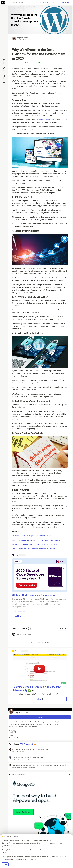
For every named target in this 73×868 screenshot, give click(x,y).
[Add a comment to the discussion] (42, 636)
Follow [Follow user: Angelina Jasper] (40, 717)
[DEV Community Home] (3, 3)
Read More (17, 616)
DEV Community (27, 744)
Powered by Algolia (42, 3)
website (26, 63)
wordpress (17, 63)
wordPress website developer (47, 120)
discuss (41, 63)
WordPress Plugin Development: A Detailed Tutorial (32, 536)
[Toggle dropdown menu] (66, 555)
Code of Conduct (35, 643)
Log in (54, 3)
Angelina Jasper (23, 38)
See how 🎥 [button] (40, 699)
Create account (65, 3)
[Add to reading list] (4, 77)
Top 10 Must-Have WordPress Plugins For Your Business (34, 549)
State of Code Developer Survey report (34, 595)
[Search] (9, 3)
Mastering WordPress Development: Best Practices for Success (36, 540)
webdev (33, 63)
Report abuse (46, 643)
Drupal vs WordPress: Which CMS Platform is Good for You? (35, 544)
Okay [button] (5, 864)
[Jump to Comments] (4, 69)
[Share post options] (4, 90)
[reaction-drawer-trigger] (4, 61)
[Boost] (4, 83)
